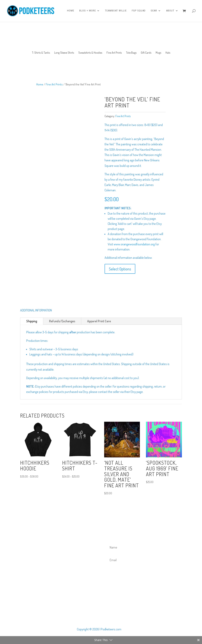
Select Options (120, 269)
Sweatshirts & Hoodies (90, 53)
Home (71, 11)
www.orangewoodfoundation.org (134, 244)
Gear (154, 11)
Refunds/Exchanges (62, 321)
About (170, 11)
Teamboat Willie (116, 11)
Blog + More (88, 11)
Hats (168, 53)
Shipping (32, 321)
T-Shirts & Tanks (41, 53)
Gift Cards (146, 53)
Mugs (158, 53)
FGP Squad (139, 11)
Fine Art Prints (114, 53)
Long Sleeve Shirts (64, 53)
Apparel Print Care (99, 321)
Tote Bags (131, 53)
